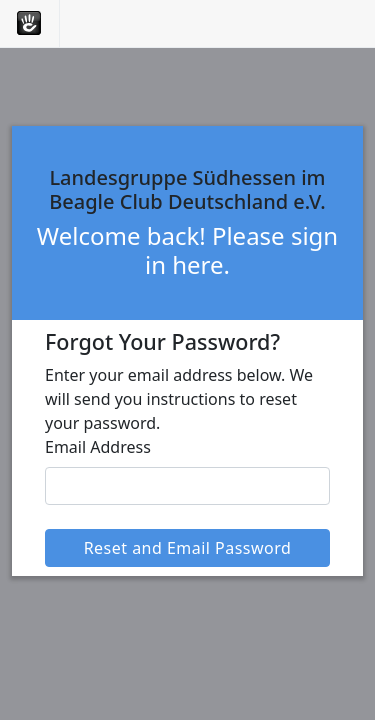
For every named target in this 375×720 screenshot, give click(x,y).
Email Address (98, 447)
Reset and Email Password (188, 548)
